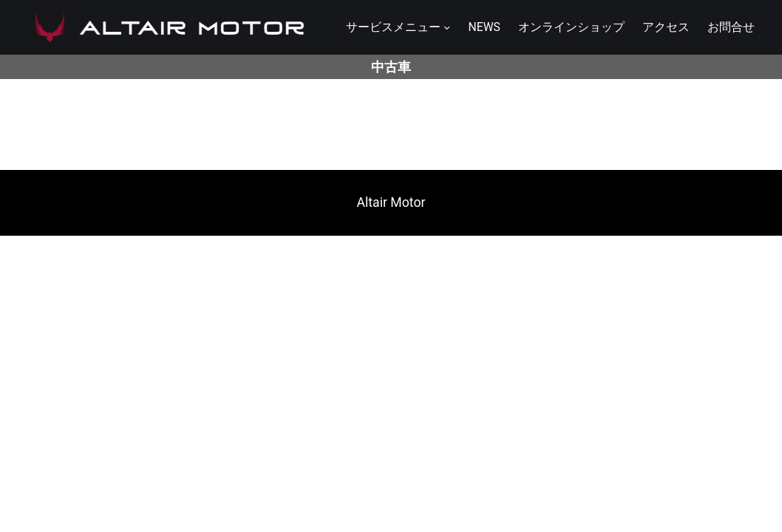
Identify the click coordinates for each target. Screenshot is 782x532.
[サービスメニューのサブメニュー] (447, 27)
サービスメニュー (393, 27)
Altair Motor (391, 202)
